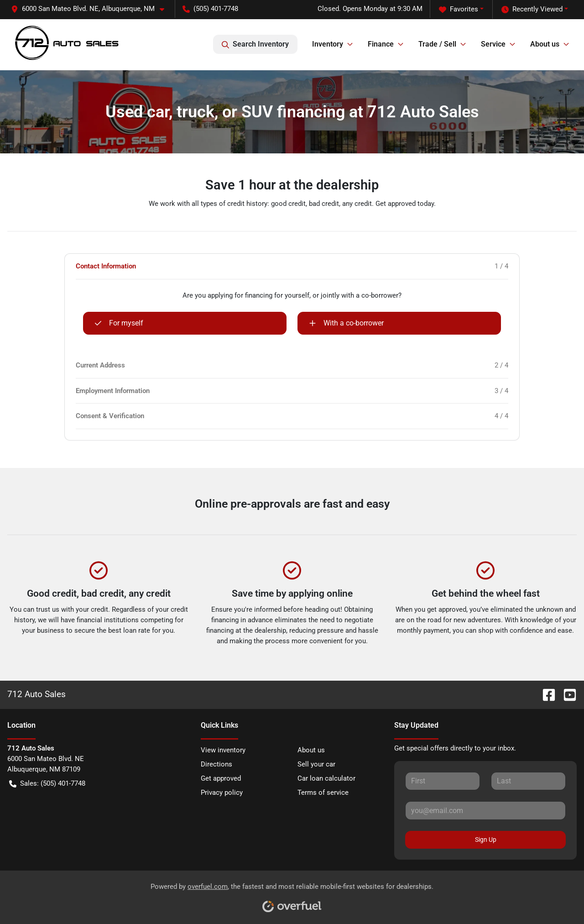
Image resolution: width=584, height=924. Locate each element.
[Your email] (485, 810)
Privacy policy (222, 793)
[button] (91, 9)
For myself (119, 323)
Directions (216, 764)
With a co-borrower (346, 323)
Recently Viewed (532, 9)
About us (311, 750)
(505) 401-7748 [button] (210, 9)
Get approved (221, 778)
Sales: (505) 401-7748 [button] (47, 784)
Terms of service (323, 793)
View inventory (223, 750)
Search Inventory (255, 44)
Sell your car (316, 764)
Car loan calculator (326, 778)
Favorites (459, 9)
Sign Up (486, 840)
